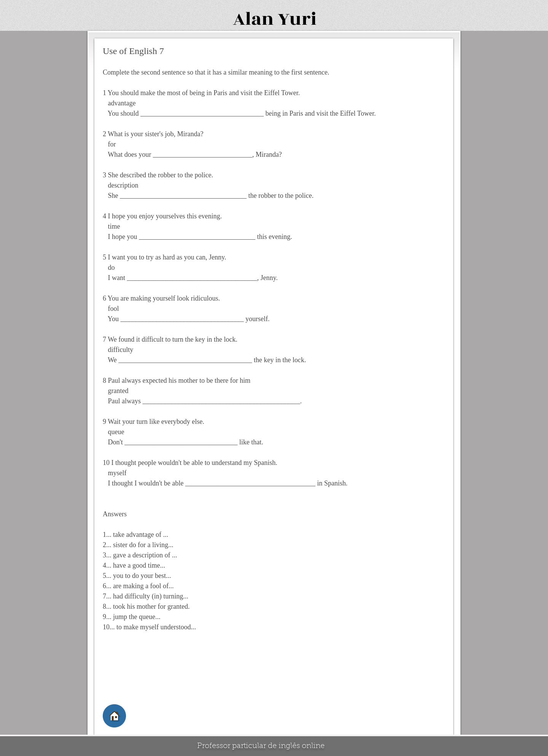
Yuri (297, 19)
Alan (253, 19)
